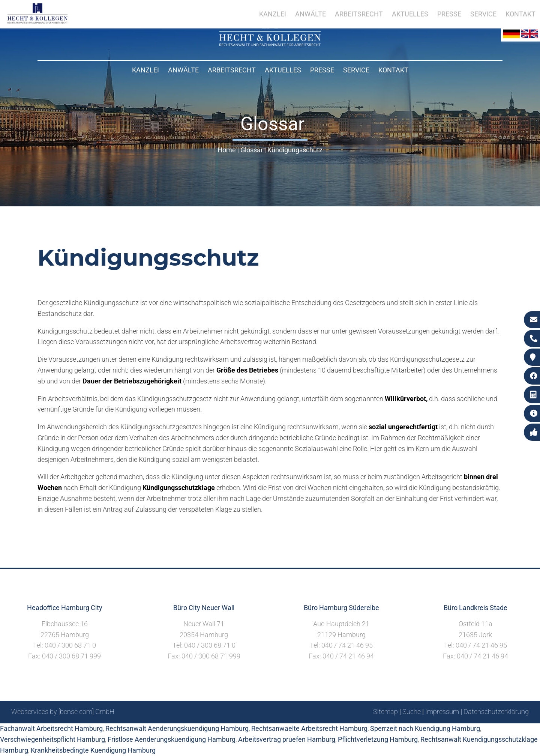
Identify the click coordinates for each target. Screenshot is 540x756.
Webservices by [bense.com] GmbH (63, 712)
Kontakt (393, 70)
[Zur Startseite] (270, 44)
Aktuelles (283, 70)
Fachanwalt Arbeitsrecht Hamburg (51, 728)
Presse (322, 70)
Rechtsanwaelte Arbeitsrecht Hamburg (309, 728)
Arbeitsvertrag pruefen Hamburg (287, 739)
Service (356, 70)
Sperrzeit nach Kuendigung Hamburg (425, 728)
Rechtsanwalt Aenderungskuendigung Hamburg (177, 728)
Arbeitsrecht (232, 70)
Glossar (252, 150)
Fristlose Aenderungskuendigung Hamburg (172, 739)
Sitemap (385, 712)
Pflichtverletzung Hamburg (378, 739)
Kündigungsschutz (295, 150)
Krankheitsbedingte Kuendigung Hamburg (93, 750)
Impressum (442, 712)
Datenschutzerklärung (496, 712)
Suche (412, 712)
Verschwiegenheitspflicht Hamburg (52, 739)
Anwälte (183, 70)
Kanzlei (145, 70)
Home (227, 150)
